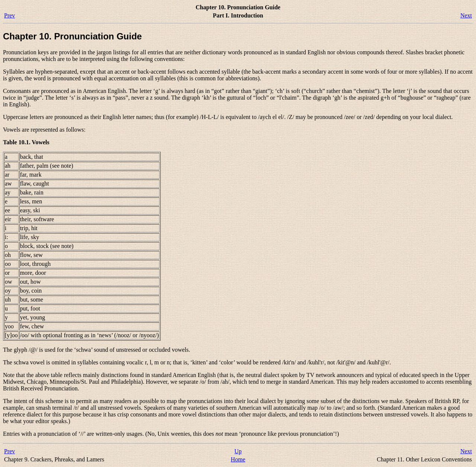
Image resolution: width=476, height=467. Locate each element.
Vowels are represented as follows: (44, 130)
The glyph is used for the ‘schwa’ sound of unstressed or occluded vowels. (97, 350)
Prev (9, 15)
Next (466, 15)
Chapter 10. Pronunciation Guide (72, 36)
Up (238, 451)
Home (238, 459)
